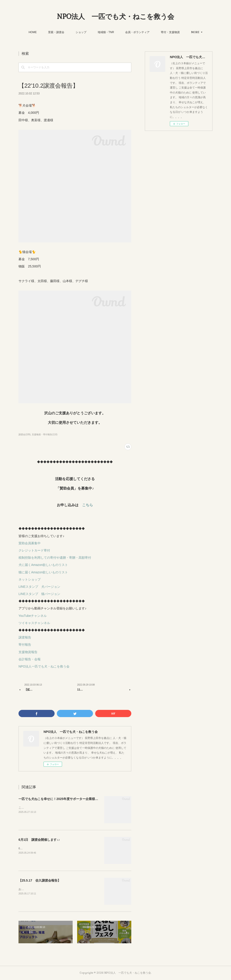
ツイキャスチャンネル (34, 623)
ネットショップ (30, 579)
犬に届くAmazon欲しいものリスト (43, 565)
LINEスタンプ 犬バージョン (39, 587)
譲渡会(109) (24, 434)
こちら (88, 505)
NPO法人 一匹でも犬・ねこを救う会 (115, 17)
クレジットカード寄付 (34, 550)
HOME (33, 32)
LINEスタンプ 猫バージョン (39, 594)
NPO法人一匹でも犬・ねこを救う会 (44, 666)
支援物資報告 (28, 652)
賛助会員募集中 (30, 543)
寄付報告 (25, 645)
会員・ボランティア (137, 32)
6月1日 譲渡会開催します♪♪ (39, 840)
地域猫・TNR (106, 32)
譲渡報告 (25, 637)
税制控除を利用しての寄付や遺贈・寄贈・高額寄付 (55, 558)
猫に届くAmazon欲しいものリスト (43, 572)
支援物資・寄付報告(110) (45, 434)
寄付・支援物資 (170, 32)
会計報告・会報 (30, 659)
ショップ (81, 32)
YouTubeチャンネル (33, 616)
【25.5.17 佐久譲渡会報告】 (40, 880)
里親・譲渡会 (56, 32)
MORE (195, 32)
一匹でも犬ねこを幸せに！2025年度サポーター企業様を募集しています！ (71, 799)
